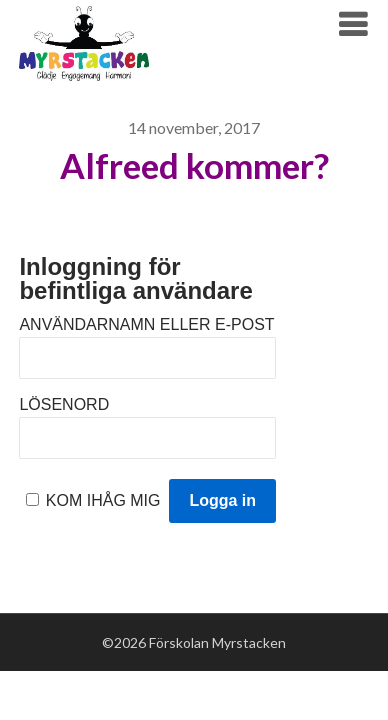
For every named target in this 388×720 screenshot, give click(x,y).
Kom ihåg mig (103, 500)
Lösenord (64, 404)
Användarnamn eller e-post (146, 324)
